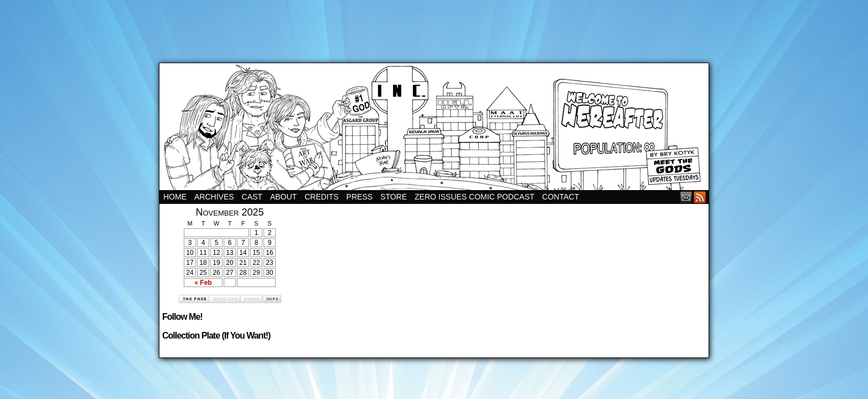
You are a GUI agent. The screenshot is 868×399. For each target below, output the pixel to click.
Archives (214, 197)
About (283, 197)
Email (686, 197)
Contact (560, 197)
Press (360, 197)
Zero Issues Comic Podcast (474, 197)
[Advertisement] (434, 25)
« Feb (203, 283)
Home (175, 197)
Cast (252, 197)
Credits (321, 197)
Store (394, 197)
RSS (700, 197)
